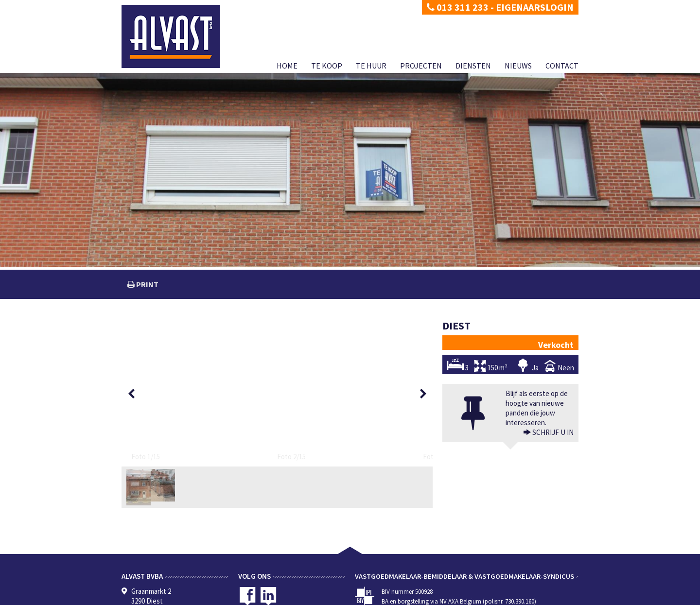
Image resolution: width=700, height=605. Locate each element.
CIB (511, 587)
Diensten (473, 66)
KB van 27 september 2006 (438, 587)
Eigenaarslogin (535, 7)
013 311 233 (458, 7)
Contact (562, 66)
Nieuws (518, 66)
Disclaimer (174, 597)
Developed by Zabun (217, 597)
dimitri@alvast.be (157, 567)
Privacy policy (139, 597)
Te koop (327, 66)
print (147, 284)
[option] (157, 340)
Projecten (421, 66)
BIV (456, 567)
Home (287, 66)
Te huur (371, 66)
